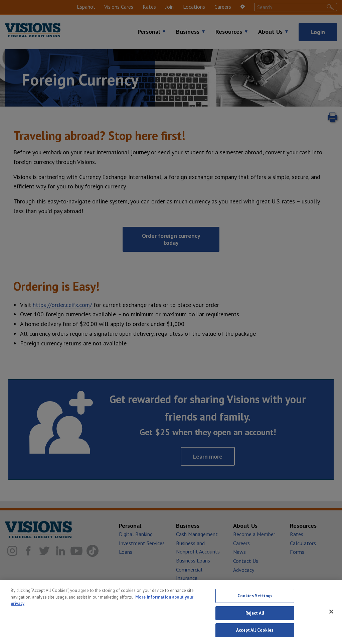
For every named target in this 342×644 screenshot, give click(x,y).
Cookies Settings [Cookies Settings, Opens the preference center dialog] (255, 599)
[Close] (331, 615)
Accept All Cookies (255, 633)
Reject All (255, 616)
